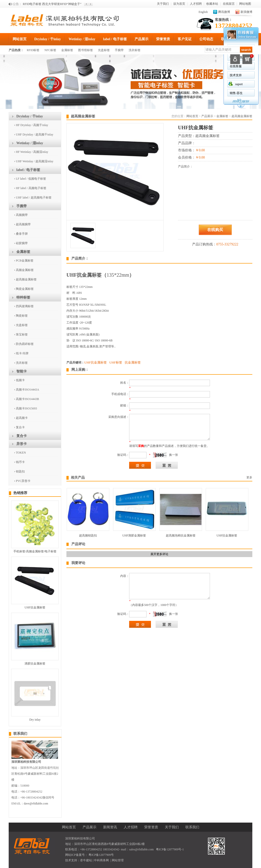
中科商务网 (101, 860)
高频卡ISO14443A (28, 390)
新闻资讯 (110, 827)
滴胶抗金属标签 (35, 664)
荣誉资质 (163, 39)
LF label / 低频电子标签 (31, 179)
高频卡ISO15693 (26, 408)
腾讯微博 (224, 12)
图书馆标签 (86, 50)
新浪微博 (246, 12)
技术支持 (236, 75)
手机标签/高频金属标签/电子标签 (35, 551)
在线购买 (215, 230)
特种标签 (23, 297)
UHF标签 (116, 362)
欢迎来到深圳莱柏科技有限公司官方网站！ (51, 4)
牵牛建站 (86, 860)
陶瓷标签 (22, 316)
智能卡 (22, 371)
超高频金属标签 (26, 279)
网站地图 (245, 4)
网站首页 (20, 39)
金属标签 (67, 50)
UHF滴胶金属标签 (134, 535)
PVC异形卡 (23, 481)
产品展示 (142, 39)
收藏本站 (212, 4)
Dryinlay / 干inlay (47, 39)
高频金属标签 (25, 270)
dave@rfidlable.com (36, 803)
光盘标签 (104, 50)
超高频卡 (22, 418)
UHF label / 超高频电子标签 (34, 198)
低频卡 (20, 380)
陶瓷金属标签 (25, 289)
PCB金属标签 (25, 261)
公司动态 (206, 39)
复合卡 (20, 427)
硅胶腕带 (22, 243)
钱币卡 (20, 462)
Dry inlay (35, 720)
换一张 (174, 455)
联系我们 (20, 734)
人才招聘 (196, 4)
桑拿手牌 (22, 234)
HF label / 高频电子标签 (31, 188)
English (203, 12)
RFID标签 (33, 50)
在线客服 (236, 66)
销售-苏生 (236, 93)
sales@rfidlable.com (141, 849)
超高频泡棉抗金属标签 (181, 535)
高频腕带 (22, 215)
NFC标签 (50, 50)
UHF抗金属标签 (35, 607)
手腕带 (119, 50)
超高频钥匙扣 (88, 535)
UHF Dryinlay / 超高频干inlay (35, 134)
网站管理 (118, 860)
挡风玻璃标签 (25, 306)
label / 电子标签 (115, 39)
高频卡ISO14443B (27, 399)
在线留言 (229, 4)
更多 (249, 477)
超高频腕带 (23, 224)
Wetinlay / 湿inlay (82, 39)
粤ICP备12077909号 (101, 855)
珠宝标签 (22, 334)
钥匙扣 (20, 471)
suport (239, 84)
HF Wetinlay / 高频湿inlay (32, 152)
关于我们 (163, 4)
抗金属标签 (133, 362)
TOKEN (21, 453)
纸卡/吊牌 (22, 353)
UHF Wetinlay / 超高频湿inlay (35, 161)
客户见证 (185, 39)
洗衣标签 (135, 50)
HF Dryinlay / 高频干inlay (32, 125)
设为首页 (179, 4)
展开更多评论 (159, 554)
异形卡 (22, 444)
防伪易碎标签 (25, 344)
